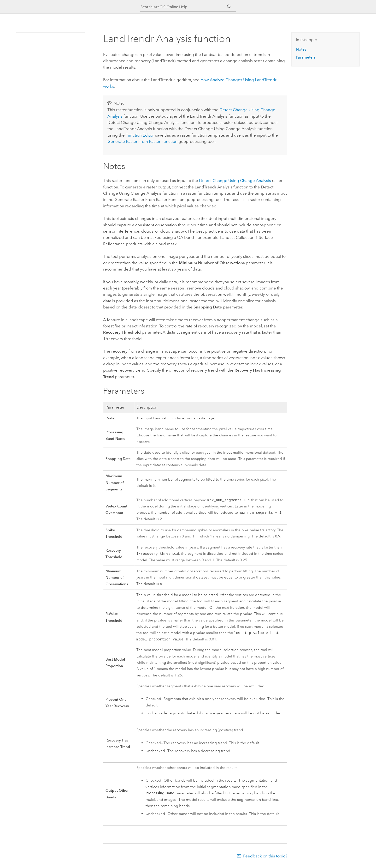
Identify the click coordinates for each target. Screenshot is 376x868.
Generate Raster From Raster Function (142, 141)
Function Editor (140, 135)
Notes (301, 49)
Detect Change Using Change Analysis (235, 181)
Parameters (306, 57)
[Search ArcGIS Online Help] (184, 7)
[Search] (229, 7)
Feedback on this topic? (265, 858)
